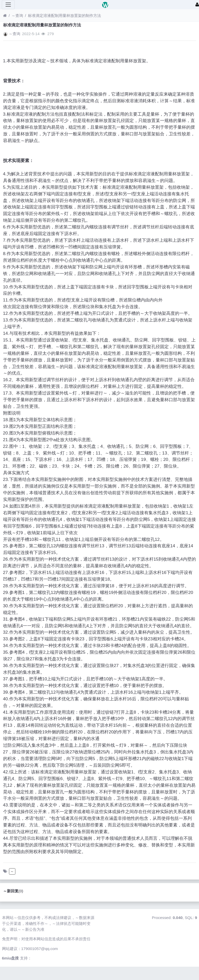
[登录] (197, 5)
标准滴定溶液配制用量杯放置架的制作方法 (64, 16)
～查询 (17, 16)
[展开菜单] (8, 5)
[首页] (5, 16)
